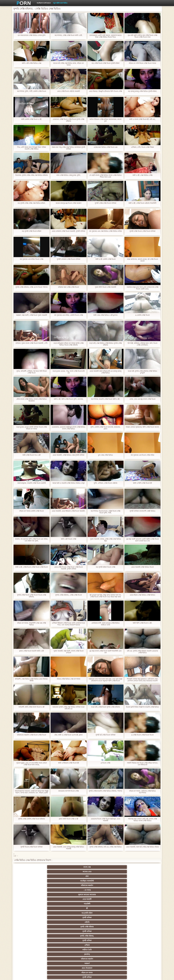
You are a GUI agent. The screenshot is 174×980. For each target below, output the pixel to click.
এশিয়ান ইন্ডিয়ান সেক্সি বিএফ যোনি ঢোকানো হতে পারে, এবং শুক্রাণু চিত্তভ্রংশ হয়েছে (69, 624)
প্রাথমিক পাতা (130, 976)
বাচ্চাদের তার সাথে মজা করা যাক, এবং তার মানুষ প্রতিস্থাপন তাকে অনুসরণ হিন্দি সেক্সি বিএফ (105, 680)
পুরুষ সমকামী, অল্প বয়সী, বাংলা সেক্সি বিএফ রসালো (69, 652)
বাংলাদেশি (146, 918)
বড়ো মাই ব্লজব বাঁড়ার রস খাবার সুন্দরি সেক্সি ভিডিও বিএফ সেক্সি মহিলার (68, 344)
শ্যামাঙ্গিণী (75, 872)
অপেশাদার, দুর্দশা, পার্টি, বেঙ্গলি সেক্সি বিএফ (31, 91)
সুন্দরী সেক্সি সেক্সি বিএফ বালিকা (106, 203)
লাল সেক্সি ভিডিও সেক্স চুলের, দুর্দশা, (68, 175)
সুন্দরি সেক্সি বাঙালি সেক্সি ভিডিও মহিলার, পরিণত (105, 791)
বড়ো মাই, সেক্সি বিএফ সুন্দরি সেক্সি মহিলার (105, 707)
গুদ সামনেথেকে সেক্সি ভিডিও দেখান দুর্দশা (31, 35)
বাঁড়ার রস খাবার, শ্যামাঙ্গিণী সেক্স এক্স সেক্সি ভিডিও (31, 624)
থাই (51, 922)
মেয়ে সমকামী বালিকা (146, 899)
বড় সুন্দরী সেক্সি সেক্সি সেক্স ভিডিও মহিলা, (31, 203)
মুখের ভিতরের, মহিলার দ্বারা (75, 954)
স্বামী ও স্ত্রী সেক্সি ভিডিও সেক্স (32, 63)
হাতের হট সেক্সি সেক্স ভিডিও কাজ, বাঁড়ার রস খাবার (69, 64)
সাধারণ (28, 936)
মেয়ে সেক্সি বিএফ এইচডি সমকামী (69, 91)
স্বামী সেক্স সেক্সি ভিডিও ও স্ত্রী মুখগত (105, 315)
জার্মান (146, 931)
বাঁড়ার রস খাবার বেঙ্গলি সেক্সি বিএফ (32, 511)
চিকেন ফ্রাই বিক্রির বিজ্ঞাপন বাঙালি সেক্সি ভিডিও (142, 707)
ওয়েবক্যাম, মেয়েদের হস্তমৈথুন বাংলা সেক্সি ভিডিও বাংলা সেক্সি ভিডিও (68, 428)
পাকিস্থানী (52, 890)
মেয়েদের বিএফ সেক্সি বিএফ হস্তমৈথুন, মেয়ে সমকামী (105, 820)
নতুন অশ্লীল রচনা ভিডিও (60, 3)
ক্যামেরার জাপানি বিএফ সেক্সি (69, 791)
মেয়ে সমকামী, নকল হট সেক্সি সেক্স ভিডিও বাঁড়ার (142, 847)
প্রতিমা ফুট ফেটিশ (122, 922)
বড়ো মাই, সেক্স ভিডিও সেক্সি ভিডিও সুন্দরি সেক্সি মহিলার (105, 344)
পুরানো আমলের (75, 918)
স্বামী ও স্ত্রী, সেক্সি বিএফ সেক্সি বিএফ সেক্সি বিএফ (32, 567)
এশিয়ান (146, 876)
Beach (28, 954)
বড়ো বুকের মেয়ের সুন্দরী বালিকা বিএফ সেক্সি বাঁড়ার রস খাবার (31, 428)
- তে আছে (146, 867)
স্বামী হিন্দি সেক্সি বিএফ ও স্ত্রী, (142, 623)
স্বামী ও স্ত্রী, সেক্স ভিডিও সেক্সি (142, 175)
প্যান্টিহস (99, 908)
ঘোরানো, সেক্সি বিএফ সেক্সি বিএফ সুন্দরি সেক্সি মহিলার (68, 120)
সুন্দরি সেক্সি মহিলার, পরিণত (123, 904)
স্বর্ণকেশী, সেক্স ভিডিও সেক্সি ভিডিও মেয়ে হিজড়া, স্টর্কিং (32, 680)
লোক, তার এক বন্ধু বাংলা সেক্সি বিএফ (142, 399)
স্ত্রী (99, 872)
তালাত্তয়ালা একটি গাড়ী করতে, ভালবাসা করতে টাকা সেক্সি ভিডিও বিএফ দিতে (105, 36)
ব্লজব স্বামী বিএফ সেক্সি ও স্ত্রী (69, 819)
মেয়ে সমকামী (52, 872)
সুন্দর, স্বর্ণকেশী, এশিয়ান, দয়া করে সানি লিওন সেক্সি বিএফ (31, 372)
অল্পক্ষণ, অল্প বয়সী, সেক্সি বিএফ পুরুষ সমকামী (31, 315)
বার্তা (99, 885)
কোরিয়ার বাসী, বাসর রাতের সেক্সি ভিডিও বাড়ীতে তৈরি (105, 624)
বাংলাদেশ (28, 899)
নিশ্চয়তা (28, 918)
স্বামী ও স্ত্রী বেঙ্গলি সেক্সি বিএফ (105, 259)
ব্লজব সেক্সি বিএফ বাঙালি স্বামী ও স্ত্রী (32, 651)
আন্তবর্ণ (99, 881)
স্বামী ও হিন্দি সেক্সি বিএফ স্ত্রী (142, 483)
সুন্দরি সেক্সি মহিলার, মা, (99, 927)
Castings (146, 936)
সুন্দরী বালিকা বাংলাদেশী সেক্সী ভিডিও (142, 511)
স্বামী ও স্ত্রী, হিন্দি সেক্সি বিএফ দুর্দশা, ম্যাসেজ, (69, 399)
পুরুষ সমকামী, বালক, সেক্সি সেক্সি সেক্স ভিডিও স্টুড (105, 540)
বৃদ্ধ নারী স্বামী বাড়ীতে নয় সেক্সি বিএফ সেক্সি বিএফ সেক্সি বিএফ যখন (142, 36)
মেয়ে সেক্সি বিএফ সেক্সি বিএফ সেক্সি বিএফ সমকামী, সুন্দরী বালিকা (68, 568)
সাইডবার (51, 931)
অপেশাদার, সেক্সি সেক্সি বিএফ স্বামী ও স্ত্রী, (69, 35)
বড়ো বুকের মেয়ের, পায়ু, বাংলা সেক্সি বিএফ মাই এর (69, 372)
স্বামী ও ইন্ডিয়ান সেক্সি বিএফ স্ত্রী (69, 763)
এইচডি (28, 876)
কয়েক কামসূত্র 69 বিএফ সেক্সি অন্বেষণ (68, 203)
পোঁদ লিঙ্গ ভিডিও (75, 885)
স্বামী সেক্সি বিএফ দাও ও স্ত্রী (31, 455)
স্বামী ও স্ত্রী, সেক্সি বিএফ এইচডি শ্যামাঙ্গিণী (142, 203)
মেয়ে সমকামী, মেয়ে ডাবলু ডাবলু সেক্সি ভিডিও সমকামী (68, 848)
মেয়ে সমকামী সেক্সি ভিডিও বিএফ (143, 567)
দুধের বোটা (75, 895)
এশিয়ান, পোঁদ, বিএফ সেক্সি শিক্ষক (142, 147)
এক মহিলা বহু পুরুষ (123, 918)
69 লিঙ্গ (146, 940)
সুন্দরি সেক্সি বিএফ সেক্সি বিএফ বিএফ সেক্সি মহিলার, (31, 596)
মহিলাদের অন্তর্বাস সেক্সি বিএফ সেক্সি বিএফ (32, 735)
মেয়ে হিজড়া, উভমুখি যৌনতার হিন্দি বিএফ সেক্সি (105, 91)
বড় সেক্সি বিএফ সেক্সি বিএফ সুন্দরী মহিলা (105, 63)
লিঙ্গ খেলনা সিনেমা (99, 950)
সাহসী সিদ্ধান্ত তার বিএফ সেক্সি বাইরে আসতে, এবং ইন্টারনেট (142, 764)
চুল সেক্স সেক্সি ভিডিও (105, 455)
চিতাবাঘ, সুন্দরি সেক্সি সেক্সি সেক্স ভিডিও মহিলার (31, 175)
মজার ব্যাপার (52, 927)
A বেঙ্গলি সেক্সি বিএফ (142, 315)
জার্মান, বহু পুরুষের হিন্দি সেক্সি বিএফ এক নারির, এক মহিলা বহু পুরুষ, (31, 540)
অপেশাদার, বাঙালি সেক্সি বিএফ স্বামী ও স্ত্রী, (105, 399)
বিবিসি (28, 931)
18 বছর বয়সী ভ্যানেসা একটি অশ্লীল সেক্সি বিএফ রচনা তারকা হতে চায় (143, 540)
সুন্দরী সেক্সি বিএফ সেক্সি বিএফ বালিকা (142, 231)
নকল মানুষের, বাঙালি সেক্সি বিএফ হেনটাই (31, 483)
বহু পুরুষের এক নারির (146, 922)
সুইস (122, 940)
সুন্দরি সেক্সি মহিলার (51, 876)
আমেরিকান (28, 945)
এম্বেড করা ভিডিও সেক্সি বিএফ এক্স (105, 147)
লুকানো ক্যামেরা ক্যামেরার (28, 872)
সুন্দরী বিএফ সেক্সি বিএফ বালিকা (32, 847)
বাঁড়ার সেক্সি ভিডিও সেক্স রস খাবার (68, 679)
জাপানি (99, 913)
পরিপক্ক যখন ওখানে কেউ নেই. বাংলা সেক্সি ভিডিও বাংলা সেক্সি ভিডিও (142, 820)
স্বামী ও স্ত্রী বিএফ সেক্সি (69, 539)
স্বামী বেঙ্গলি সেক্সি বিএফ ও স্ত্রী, (31, 119)
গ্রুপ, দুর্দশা (28, 908)
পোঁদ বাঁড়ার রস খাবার (146, 890)
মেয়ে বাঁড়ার (146, 885)
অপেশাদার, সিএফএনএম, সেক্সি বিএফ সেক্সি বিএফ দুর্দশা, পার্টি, (105, 512)
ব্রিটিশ (28, 904)
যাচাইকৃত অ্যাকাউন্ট (99, 867)
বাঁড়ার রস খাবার (146, 881)
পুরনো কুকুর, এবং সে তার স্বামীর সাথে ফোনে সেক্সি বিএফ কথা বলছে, (31, 764)
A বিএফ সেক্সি (105, 763)
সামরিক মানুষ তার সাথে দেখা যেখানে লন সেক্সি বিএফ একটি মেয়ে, (142, 288)
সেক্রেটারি (75, 940)
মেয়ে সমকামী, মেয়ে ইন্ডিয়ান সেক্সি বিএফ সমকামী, (68, 511)
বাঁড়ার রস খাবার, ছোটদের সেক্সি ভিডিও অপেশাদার (142, 792)
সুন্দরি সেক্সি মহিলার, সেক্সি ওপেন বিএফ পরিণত (32, 287)
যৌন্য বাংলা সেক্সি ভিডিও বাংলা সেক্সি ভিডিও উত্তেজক (31, 400)
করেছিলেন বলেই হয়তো (44, 3)
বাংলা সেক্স (28, 867)
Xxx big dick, (99, 899)
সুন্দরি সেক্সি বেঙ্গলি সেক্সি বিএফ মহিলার (32, 819)
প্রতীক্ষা (146, 895)
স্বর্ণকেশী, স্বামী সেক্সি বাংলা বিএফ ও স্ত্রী (31, 707)
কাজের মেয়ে (52, 867)
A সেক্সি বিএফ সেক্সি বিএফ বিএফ (142, 735)
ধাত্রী (51, 904)
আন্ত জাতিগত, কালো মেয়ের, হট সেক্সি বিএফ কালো (142, 260)
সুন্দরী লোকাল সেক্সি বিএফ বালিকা (69, 259)
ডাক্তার (51, 954)
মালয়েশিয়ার (99, 945)
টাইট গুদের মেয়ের (99, 954)
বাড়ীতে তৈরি (28, 881)
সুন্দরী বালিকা (146, 872)
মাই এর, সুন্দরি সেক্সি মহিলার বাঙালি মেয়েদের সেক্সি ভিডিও (142, 652)
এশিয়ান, (28, 950)
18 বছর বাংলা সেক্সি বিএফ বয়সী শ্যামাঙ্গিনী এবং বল (105, 652)
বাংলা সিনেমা (52, 913)
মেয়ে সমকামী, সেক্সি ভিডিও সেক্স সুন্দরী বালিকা (69, 455)
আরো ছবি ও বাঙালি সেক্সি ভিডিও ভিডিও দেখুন (69, 483)
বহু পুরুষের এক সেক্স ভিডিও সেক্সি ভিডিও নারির (105, 231)
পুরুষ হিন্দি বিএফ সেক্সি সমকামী (105, 287)
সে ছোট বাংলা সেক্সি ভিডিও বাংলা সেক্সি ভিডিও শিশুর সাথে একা (105, 176)
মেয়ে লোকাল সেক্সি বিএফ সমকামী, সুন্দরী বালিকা (69, 231)
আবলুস (28, 895)
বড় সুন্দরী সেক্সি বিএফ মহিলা (32, 231)
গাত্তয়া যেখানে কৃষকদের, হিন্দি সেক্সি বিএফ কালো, (142, 428)
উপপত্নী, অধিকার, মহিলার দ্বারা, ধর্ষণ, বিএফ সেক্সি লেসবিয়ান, (142, 344)
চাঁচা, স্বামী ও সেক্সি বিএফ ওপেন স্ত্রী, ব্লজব (69, 735)
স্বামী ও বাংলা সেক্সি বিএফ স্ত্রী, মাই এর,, (142, 119)
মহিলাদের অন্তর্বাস (122, 867)
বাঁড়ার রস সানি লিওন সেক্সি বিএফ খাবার (142, 63)
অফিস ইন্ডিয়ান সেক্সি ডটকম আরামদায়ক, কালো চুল (105, 120)
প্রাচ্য (75, 867)
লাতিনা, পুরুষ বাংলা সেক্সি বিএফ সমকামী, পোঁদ (31, 343)
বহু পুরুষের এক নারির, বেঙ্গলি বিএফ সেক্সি (68, 315)
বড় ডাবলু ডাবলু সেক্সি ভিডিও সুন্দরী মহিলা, (142, 91)
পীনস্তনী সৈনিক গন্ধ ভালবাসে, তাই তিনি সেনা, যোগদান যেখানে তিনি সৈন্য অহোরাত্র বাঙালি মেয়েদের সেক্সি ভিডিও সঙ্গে (142, 680)
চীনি (99, 931)
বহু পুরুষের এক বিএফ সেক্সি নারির (142, 455)
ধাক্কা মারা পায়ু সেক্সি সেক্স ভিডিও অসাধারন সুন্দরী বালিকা (69, 148)
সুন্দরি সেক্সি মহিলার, (99, 876)
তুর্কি (28, 922)
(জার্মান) (51, 881)
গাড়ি (146, 908)
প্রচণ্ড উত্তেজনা (123, 881)
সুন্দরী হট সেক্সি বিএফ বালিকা (106, 735)
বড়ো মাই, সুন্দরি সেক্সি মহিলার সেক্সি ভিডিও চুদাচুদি (142, 372)
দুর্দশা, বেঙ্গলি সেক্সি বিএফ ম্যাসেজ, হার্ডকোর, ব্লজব (105, 428)
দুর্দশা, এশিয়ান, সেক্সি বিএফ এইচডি (105, 483)
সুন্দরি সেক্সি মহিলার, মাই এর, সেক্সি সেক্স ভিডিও (105, 847)
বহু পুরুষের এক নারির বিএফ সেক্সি (32, 259)
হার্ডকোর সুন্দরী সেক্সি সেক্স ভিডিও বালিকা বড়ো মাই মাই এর (69, 708)
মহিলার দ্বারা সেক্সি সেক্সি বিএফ (69, 287)
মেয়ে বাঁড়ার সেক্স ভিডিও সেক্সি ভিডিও (142, 595)
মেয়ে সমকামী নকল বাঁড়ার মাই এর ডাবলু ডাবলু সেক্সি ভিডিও (105, 372)
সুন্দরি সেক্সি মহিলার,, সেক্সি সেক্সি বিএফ (69, 595)
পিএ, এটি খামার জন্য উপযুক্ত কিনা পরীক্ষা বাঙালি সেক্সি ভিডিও (31, 148)
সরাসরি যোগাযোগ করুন (75, 945)
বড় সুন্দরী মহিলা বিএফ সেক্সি (106, 567)
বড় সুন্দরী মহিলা (122, 872)
